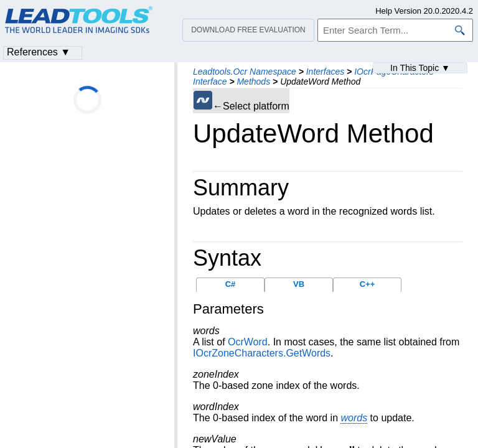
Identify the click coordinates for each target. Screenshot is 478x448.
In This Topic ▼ (420, 68)
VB (299, 284)
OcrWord (248, 342)
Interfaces (325, 72)
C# (231, 284)
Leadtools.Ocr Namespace (245, 72)
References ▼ (39, 52)
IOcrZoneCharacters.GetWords (262, 353)
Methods (253, 82)
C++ (368, 284)
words (354, 418)
